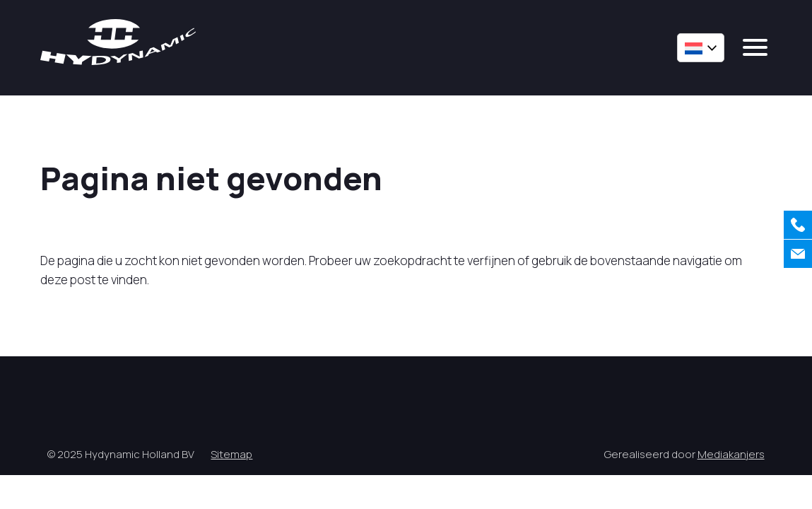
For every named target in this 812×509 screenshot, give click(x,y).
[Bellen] (798, 225)
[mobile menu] (755, 47)
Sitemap (231, 454)
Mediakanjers (731, 454)
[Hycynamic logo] (118, 42)
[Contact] (798, 254)
